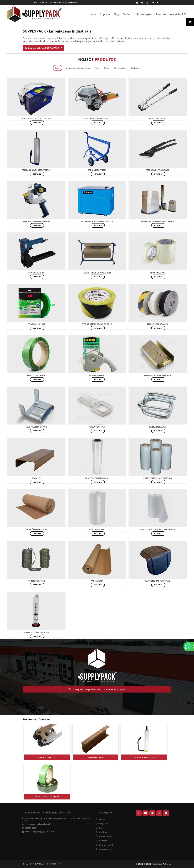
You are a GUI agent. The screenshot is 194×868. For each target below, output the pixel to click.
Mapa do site (105, 849)
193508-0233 (31, 828)
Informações (145, 14)
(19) (42, 824)
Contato (161, 14)
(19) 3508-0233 (32, 824)
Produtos (128, 14)
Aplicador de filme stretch (144, 757)
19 (70, 3)
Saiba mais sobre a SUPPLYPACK (43, 48)
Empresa (105, 14)
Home (92, 14)
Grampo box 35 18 (96, 757)
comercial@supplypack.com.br (40, 832)
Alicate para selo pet (47, 757)
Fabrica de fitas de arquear (47, 797)
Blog (116, 14)
